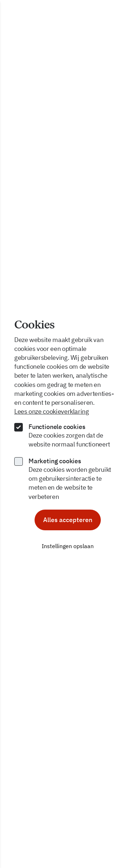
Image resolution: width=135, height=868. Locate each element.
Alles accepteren (68, 520)
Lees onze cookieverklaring (52, 411)
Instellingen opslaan (68, 546)
